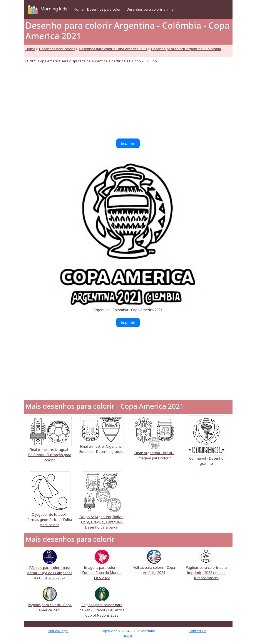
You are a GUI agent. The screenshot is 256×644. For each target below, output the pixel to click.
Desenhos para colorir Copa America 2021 (113, 49)
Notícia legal (58, 631)
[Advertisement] (128, 101)
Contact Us (198, 631)
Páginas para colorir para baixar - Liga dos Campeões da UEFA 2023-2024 (50, 567)
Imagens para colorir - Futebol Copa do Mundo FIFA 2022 (102, 567)
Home (79, 9)
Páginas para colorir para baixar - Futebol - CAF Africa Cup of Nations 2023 (102, 605)
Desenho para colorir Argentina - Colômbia (186, 49)
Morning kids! (47, 9)
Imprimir (128, 143)
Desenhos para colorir (105, 9)
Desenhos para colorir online (150, 9)
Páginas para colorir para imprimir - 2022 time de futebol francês (206, 567)
